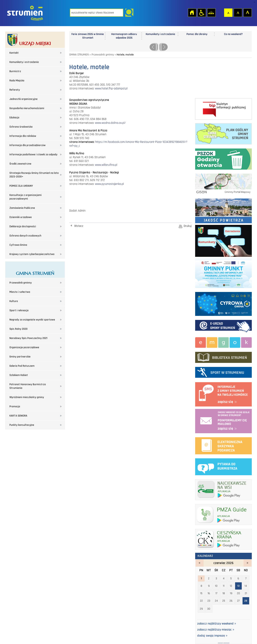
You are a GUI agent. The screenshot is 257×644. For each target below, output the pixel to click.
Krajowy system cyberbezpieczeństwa (32, 254)
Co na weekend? (233, 34)
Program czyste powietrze (223, 272)
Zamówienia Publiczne (22, 208)
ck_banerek (223, 538)
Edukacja (14, 118)
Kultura (14, 301)
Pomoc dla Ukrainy (197, 34)
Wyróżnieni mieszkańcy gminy (27, 397)
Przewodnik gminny (21, 283)
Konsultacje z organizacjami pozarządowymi (25, 197)
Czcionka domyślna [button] (228, 12)
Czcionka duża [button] (247, 12)
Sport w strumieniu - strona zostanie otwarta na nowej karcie (223, 372)
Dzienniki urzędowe (21, 217)
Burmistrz (15, 71)
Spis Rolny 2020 (18, 329)
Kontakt (14, 53)
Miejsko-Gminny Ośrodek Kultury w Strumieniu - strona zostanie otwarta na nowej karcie (223, 342)
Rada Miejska (17, 81)
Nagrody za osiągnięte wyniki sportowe (32, 320)
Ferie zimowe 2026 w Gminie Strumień (88, 36)
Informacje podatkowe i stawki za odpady (33, 155)
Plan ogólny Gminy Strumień (223, 133)
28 (246, 601)
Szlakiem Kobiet (19, 375)
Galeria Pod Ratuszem (22, 366)
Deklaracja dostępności (23, 226)
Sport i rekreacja (19, 310)
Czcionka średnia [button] (238, 12)
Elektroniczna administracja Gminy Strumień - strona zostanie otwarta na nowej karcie (223, 326)
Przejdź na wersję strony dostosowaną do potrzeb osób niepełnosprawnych (202, 12)
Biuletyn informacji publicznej (223, 109)
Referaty (15, 90)
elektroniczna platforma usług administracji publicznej (223, 445)
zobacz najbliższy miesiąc (216, 630)
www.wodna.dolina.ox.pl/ (110, 123)
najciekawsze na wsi (223, 489)
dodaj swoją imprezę (212, 636)
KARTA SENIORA (18, 416)
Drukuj (188, 226)
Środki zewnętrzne (20, 164)
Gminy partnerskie (20, 357)
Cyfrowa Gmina (18, 245)
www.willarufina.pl (106, 165)
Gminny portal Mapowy (223, 183)
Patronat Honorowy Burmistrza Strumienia (28, 386)
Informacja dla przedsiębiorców (28, 145)
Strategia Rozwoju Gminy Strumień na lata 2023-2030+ (34, 175)
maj (200, 563)
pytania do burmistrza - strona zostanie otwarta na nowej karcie (223, 466)
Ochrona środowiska (21, 127)
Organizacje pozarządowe (24, 347)
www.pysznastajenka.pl (109, 184)
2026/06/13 (221, 643)
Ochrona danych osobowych (25, 236)
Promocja (15, 406)
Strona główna (192, 12)
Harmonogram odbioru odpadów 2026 (124, 36)
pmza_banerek (223, 514)
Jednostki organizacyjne (23, 99)
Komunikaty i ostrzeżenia (24, 62)
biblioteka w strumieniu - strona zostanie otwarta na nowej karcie (223, 356)
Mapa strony (211, 12)
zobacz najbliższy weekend (217, 624)
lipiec (248, 563)
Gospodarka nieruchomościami (27, 108)
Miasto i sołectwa (20, 292)
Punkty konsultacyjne (22, 425)
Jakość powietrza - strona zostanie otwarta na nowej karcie (223, 210)
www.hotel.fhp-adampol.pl (111, 89)
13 (238, 586)
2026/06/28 (226, 643)
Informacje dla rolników (23, 136)
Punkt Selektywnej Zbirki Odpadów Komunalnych (223, 158)
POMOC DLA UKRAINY (21, 186)
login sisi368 (254, 2)
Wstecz (79, 226)
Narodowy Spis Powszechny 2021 (28, 338)
